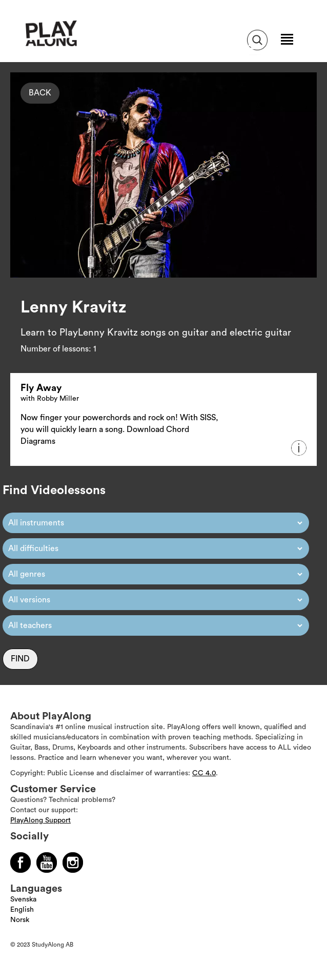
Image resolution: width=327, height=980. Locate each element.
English (22, 910)
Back (40, 93)
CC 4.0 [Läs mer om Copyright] (204, 773)
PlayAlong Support (40, 820)
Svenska (23, 899)
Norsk (20, 920)
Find (20, 659)
